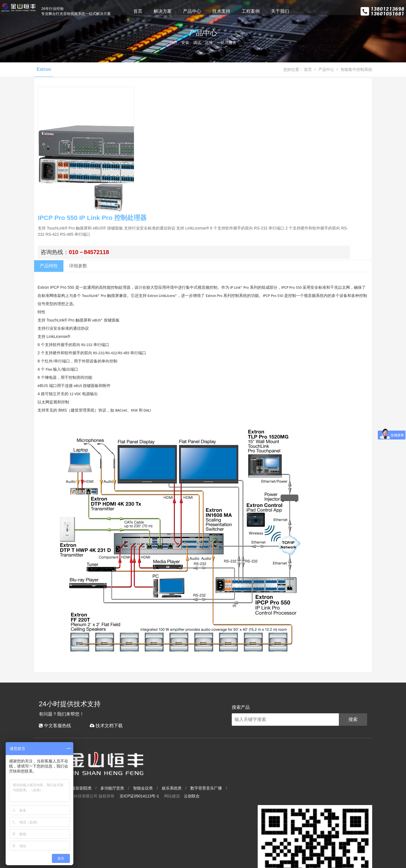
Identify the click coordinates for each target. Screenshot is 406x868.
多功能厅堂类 (177, 830)
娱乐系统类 (237, 830)
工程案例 (271, 11)
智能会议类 (208, 830)
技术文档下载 (101, 798)
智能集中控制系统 (354, 120)
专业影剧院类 (145, 830)
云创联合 (257, 838)
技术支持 (241, 11)
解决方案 (183, 11)
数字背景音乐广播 (271, 830)
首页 (158, 11)
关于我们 (300, 11)
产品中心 (212, 11)
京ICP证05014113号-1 (204, 838)
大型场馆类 (114, 830)
